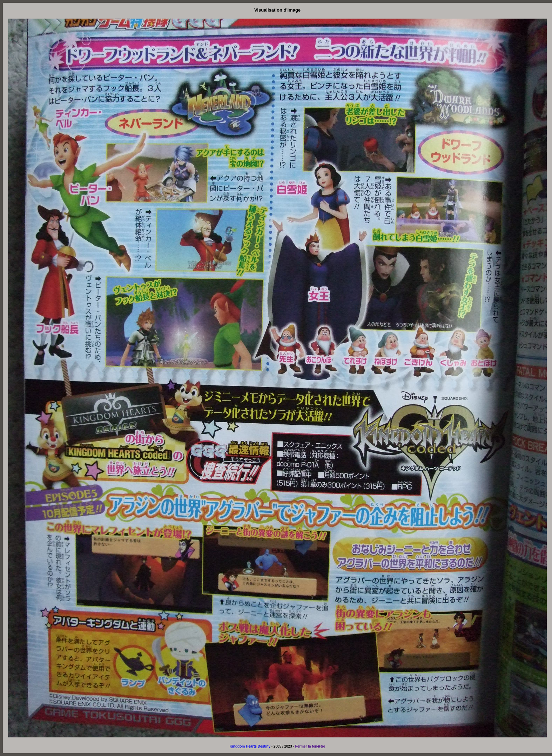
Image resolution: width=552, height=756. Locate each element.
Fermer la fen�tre (310, 746)
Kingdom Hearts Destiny (250, 746)
